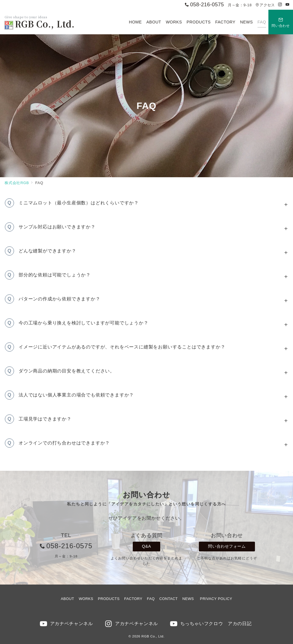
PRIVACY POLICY (216, 599)
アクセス (265, 5)
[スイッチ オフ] (281, 22)
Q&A (146, 546)
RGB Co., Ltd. (40, 24)
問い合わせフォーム (227, 546)
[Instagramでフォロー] (280, 5)
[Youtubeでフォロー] (288, 5)
